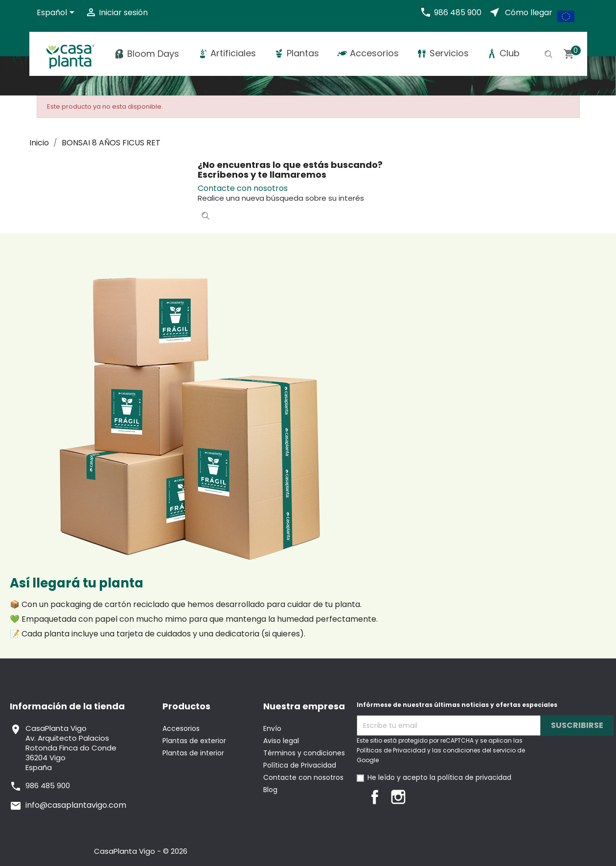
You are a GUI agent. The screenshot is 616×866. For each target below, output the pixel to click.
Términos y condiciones (304, 753)
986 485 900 (458, 12)
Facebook (375, 797)
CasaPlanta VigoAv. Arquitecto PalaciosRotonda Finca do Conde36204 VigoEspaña (71, 748)
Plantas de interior (193, 753)
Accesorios (181, 728)
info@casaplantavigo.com (76, 805)
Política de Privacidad (300, 765)
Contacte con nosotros (243, 188)
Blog (270, 790)
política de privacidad (474, 777)
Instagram (398, 797)
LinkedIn (422, 797)
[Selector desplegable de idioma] (57, 13)
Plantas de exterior (194, 741)
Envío (272, 728)
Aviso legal (281, 741)
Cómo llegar (529, 12)
